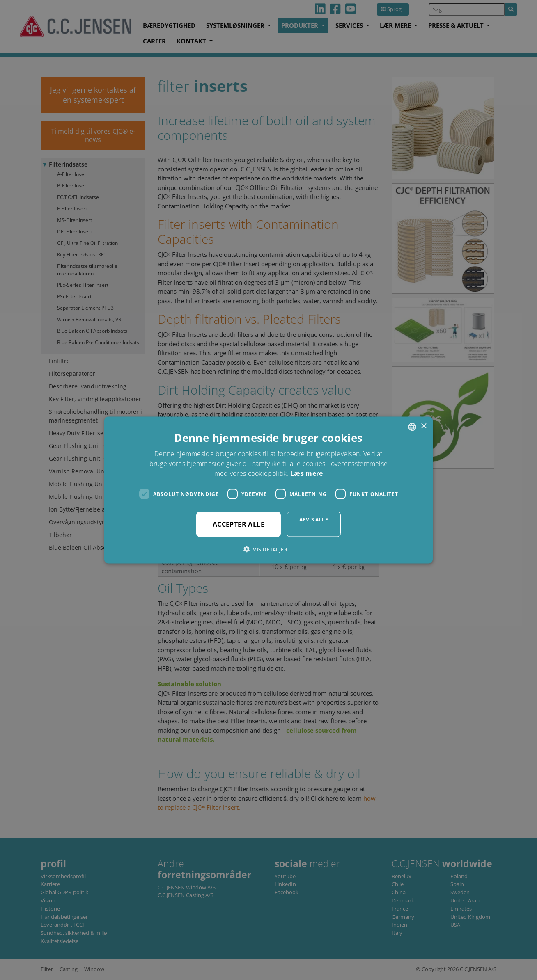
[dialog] (268, 490)
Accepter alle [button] (239, 524)
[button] (268, 549)
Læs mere (306, 473)
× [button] (423, 426)
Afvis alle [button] (314, 520)
